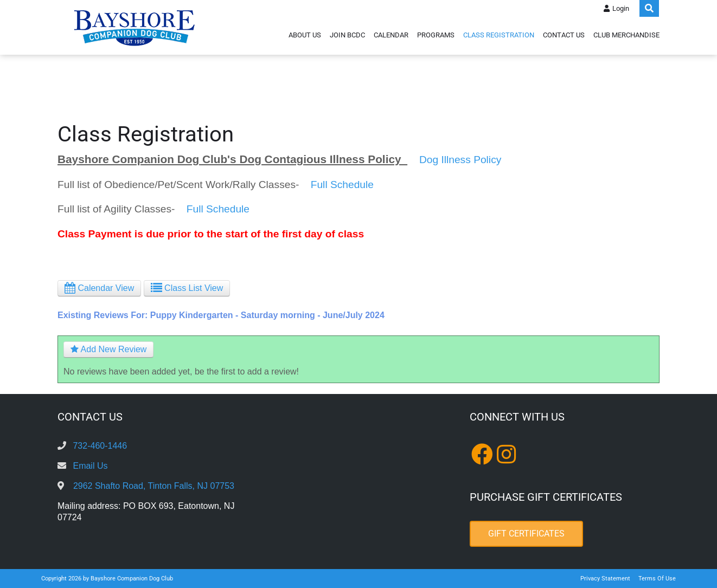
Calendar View (99, 288)
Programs (436, 35)
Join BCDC (347, 35)
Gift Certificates (526, 534)
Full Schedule (342, 185)
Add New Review (108, 349)
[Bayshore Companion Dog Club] (135, 27)
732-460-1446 (100, 446)
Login (621, 8)
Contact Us (564, 35)
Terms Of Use (657, 579)
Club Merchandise (626, 35)
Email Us (90, 466)
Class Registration (499, 35)
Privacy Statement (605, 579)
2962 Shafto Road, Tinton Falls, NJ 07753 (154, 486)
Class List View (187, 288)
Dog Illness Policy (459, 160)
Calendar (391, 35)
